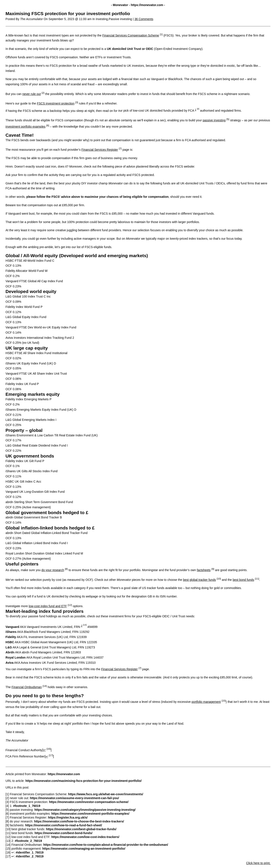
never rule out (31, 94)
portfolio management (206, 702)
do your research (53, 570)
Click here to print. (258, 863)
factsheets (204, 570)
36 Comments (144, 19)
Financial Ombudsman (27, 687)
